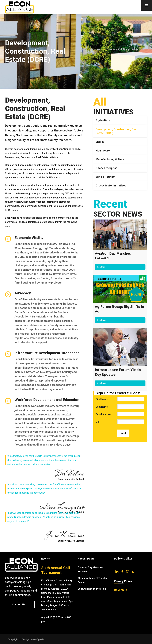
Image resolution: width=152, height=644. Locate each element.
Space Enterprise (107, 168)
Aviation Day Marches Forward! (90, 570)
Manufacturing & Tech (110, 159)
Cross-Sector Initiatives (111, 185)
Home (83, 49)
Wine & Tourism (106, 177)
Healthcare (103, 151)
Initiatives (96, 49)
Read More (121, 590)
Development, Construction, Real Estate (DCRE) (117, 131)
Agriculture (103, 120)
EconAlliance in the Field (92, 589)
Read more (102, 267)
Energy (100, 142)
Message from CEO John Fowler (92, 580)
